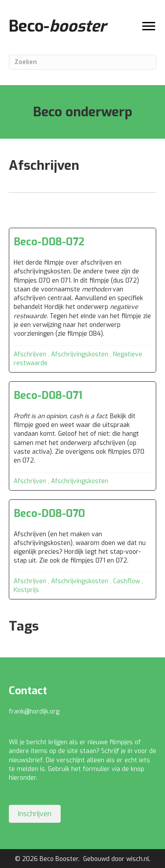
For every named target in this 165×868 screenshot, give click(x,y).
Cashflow (126, 581)
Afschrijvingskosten (80, 354)
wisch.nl (138, 859)
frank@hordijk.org (34, 712)
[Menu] (149, 26)
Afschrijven (30, 354)
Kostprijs (26, 590)
